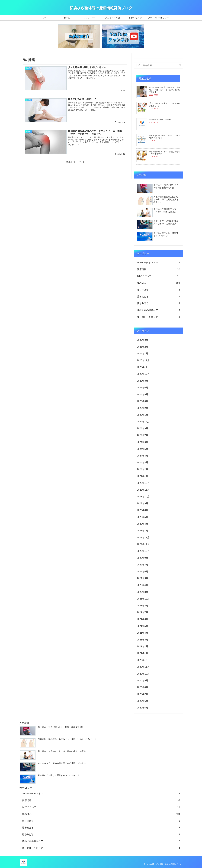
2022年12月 (143, 537)
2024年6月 (143, 442)
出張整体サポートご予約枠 (160, 119)
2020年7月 (143, 694)
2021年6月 (143, 619)
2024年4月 (143, 456)
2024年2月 (143, 469)
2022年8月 (143, 565)
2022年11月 (143, 544)
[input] (158, 65)
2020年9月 (143, 681)
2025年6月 (143, 388)
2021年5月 (143, 626)
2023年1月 (143, 531)
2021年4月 (143, 633)
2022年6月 (143, 572)
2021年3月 (143, 640)
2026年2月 (143, 347)
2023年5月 (143, 517)
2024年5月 (143, 449)
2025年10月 (143, 374)
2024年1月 (143, 476)
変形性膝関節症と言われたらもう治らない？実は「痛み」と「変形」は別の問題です (165, 90)
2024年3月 (143, 462)
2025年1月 (143, 415)
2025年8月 (143, 381)
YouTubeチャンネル (158, 263)
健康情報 (158, 269)
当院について (158, 276)
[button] (180, 65)
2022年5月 (143, 578)
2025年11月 (143, 367)
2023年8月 (143, 510)
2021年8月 (143, 606)
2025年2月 (143, 408)
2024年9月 (143, 428)
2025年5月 (143, 394)
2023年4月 (143, 524)
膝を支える (158, 297)
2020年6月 (143, 701)
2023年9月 (143, 503)
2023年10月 (143, 497)
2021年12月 (143, 599)
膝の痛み (158, 283)
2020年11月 (143, 667)
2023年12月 (143, 483)
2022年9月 (143, 558)
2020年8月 (143, 687)
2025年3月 (143, 401)
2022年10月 (143, 551)
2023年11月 (143, 490)
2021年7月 (143, 612)
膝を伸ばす (158, 290)
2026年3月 (143, 340)
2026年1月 (143, 354)
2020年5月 (143, 708)
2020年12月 (143, 660)
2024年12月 (143, 422)
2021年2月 (143, 646)
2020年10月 (143, 674)
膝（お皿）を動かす (158, 317)
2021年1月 (143, 653)
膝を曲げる (158, 303)
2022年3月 (143, 592)
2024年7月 (143, 435)
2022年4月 (143, 585)
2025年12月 (143, 360)
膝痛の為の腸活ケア (158, 310)
